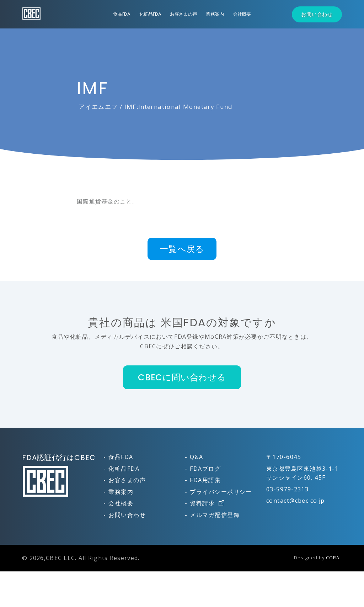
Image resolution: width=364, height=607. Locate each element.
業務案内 (215, 14)
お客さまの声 (184, 14)
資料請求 (207, 503)
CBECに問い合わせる (182, 377)
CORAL (334, 558)
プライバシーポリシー (221, 492)
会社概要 (242, 14)
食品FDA (122, 14)
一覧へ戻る (182, 249)
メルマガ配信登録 (215, 515)
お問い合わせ (317, 14)
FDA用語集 (205, 480)
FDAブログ (205, 469)
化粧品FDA (150, 14)
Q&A (196, 457)
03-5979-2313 (287, 489)
